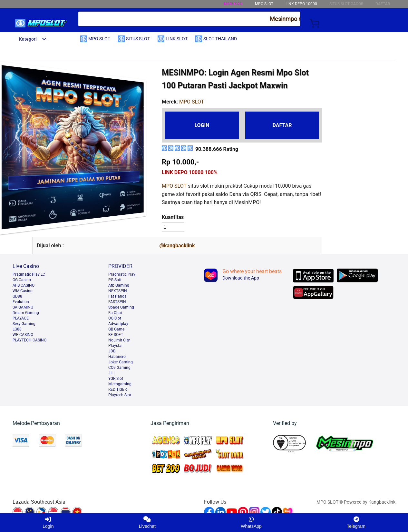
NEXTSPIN (118, 291)
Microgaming (120, 384)
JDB (112, 351)
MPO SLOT (174, 186)
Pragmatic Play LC (29, 274)
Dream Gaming (26, 313)
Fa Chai (115, 313)
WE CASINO (23, 335)
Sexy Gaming (24, 324)
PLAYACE (21, 318)
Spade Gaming (121, 307)
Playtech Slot (120, 395)
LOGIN (202, 125)
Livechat (147, 522)
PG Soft (115, 280)
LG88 (17, 329)
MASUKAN (233, 4)
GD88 (17, 296)
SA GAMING (23, 307)
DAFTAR (282, 125)
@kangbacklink (177, 246)
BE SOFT (116, 335)
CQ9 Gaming (119, 368)
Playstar (116, 346)
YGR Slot (116, 379)
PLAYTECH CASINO (29, 340)
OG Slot (115, 318)
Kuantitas (173, 217)
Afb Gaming (119, 285)
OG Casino (22, 280)
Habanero (117, 357)
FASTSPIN (117, 302)
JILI (111, 373)
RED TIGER (117, 389)
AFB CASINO (24, 285)
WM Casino (23, 291)
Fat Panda (117, 296)
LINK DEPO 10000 (301, 4)
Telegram (356, 522)
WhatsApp (251, 522)
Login (48, 522)
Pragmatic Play (122, 274)
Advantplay (118, 324)
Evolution (21, 302)
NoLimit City (119, 340)
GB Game (116, 329)
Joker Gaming (121, 362)
